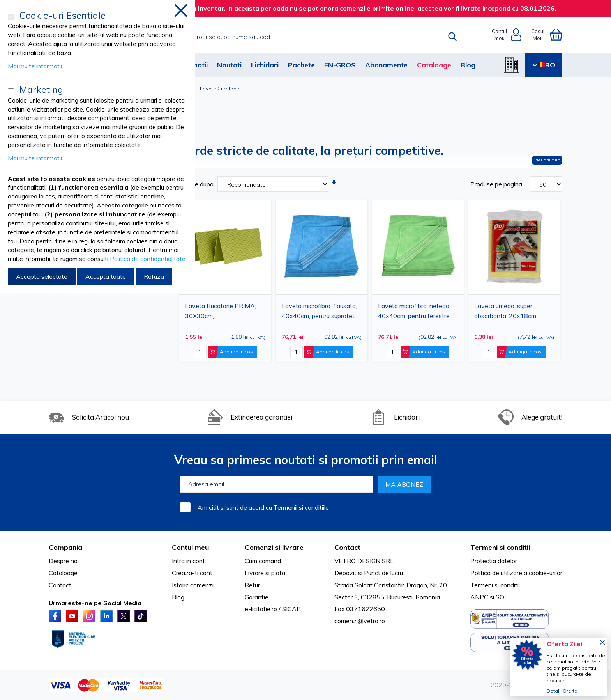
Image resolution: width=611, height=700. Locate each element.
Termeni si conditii (495, 585)
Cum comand (263, 561)
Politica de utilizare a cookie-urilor (516, 573)
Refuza (154, 276)
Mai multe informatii (35, 66)
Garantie (257, 597)
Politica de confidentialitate (148, 259)
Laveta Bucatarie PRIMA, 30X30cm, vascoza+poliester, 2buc (221, 312)
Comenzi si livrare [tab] (274, 547)
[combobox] (313, 37)
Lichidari (265, 65)
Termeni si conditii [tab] (500, 547)
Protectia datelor (494, 561)
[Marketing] (11, 91)
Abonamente (386, 65)
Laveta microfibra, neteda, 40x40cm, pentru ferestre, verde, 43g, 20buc (414, 312)
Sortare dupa (195, 184)
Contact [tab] (347, 547)
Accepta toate (106, 276)
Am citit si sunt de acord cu (263, 507)
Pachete (301, 65)
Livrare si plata (265, 573)
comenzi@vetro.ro (360, 621)
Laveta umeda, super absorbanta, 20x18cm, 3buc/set (506, 312)
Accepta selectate (42, 276)
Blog (468, 65)
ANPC (479, 597)
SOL (502, 597)
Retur (252, 585)
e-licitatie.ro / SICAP (273, 609)
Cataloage (434, 65)
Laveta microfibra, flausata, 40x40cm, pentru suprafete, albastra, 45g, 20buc (321, 312)
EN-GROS (340, 65)
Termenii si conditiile (301, 507)
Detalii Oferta (562, 691)
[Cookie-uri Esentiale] (11, 17)
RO (544, 65)
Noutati (229, 65)
